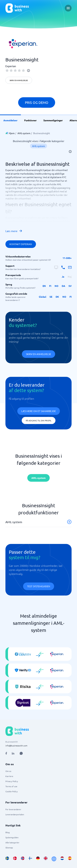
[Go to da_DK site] (15, 859)
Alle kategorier (12, 842)
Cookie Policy (12, 791)
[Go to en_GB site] (46, 859)
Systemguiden (12, 837)
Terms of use (11, 786)
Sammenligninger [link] (53, 120)
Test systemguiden (39, 586)
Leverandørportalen (15, 814)
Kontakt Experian (21, 244)
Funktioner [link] (30, 120)
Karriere (9, 776)
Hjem (12, 133)
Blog (8, 832)
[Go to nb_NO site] (23, 859)
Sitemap (9, 848)
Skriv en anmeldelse (19, 80)
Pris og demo (37, 102)
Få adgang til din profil (39, 420)
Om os (8, 771)
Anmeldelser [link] (10, 120)
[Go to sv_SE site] (7, 859)
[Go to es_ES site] (70, 859)
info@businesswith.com (16, 746)
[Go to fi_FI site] (30, 859)
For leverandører (13, 809)
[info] (28, 71)
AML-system (24, 133)
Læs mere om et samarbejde (39, 411)
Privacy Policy (12, 781)
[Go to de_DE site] (38, 859)
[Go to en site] (54, 859)
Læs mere (14, 231)
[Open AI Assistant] (21, 753)
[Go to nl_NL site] (62, 859)
